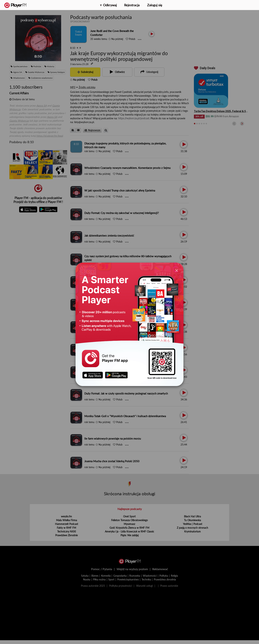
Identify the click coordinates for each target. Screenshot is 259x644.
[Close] (177, 270)
